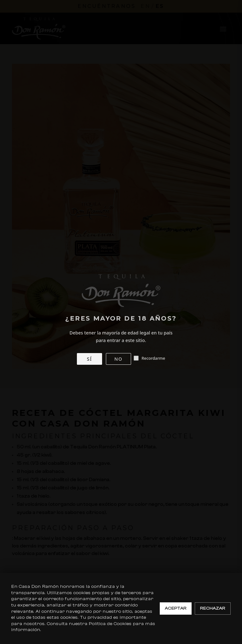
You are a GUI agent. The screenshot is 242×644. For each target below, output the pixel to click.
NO (118, 359)
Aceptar (176, 608)
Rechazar (213, 608)
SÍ (89, 359)
